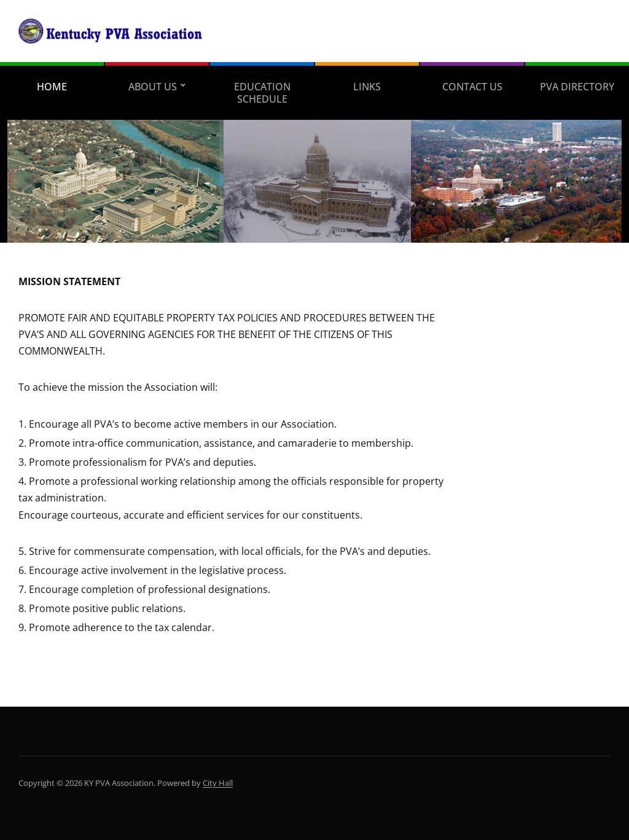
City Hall (218, 783)
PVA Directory (577, 87)
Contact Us (472, 87)
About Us (153, 87)
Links (367, 87)
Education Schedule (262, 93)
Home (52, 87)
